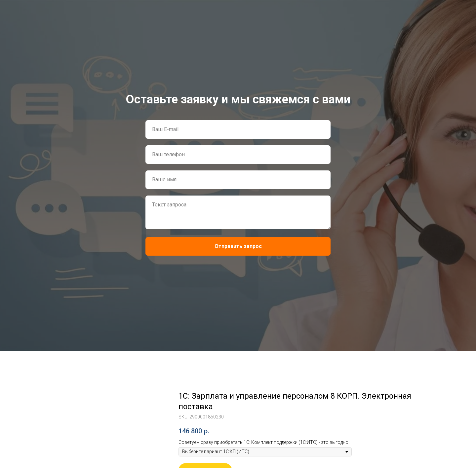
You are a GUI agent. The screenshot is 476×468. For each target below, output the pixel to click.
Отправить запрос (238, 246)
